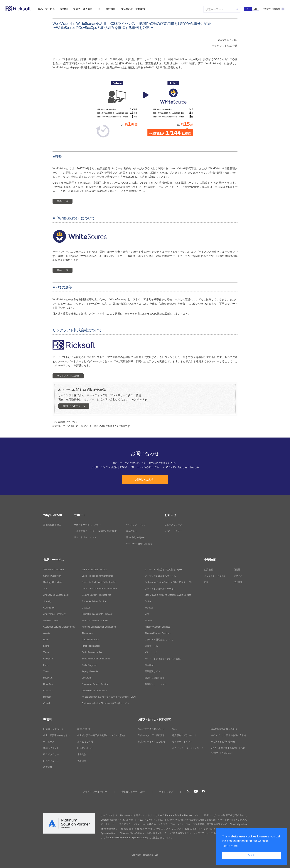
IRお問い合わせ (85, 748)
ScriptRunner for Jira (92, 652)
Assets (47, 633)
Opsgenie (48, 659)
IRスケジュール (51, 761)
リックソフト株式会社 (68, 376)
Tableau (149, 621)
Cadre (148, 601)
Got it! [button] (252, 855)
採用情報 (238, 582)
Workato (149, 608)
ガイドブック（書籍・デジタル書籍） (163, 659)
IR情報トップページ (53, 729)
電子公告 (82, 754)
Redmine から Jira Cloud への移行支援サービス (106, 703)
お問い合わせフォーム (74, 406)
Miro (147, 614)
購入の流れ (131, 531)
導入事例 (149, 665)
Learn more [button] (230, 846)
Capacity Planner (90, 640)
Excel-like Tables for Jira (94, 601)
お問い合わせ (145, 479)
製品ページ (63, 270)
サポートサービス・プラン (87, 525)
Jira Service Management (56, 595)
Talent (46, 671)
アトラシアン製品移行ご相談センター (163, 570)
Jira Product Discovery (54, 614)
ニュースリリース (173, 525)
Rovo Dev (48, 684)
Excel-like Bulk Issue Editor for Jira (99, 582)
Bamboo (47, 697)
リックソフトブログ (136, 525)
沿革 (206, 582)
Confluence (49, 608)
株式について (84, 729)
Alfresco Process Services (157, 633)
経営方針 (48, 767)
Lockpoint (87, 678)
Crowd (47, 703)
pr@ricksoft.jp (139, 399)
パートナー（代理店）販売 (139, 544)
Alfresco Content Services (157, 627)
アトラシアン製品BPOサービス (160, 576)
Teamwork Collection (54, 570)
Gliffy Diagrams (90, 665)
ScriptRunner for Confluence (96, 659)
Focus (46, 665)
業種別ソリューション (156, 684)
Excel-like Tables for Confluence (98, 576)
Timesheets (88, 633)
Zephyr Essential (90, 671)
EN (255, 9)
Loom (46, 646)
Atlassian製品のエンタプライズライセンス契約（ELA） (110, 697)
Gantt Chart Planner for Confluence (99, 589)
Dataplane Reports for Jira (95, 684)
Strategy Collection (53, 582)
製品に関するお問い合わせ (151, 729)
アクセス (238, 576)
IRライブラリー (51, 754)
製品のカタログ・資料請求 (151, 735)
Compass (48, 691)
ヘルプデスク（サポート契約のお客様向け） (96, 531)
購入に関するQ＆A (135, 537)
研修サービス (151, 646)
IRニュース (49, 742)
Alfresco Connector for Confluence (99, 627)
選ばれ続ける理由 (52, 525)
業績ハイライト (51, 748)
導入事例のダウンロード (184, 735)
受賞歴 (237, 570)
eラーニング (151, 652)
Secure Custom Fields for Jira (97, 595)
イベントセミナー (173, 531)
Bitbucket (48, 678)
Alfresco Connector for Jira (95, 621)
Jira (45, 589)
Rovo (46, 640)
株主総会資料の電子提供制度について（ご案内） (102, 735)
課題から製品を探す (155, 678)
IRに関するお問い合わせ (223, 742)
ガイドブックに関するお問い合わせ (228, 735)
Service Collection (52, 576)
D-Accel (86, 608)
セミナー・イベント (182, 742)
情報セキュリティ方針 (133, 792)
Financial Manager (91, 646)
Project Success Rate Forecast (97, 614)
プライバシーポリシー (95, 792)
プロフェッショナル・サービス (160, 589)
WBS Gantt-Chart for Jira (94, 570)
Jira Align (48, 601)
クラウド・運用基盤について (159, 640)
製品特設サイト (152, 671)
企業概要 (208, 570)
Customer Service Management (59, 627)
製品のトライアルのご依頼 (151, 742)
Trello (46, 652)
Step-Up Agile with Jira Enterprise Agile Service (168, 595)
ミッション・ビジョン (215, 576)
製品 (174, 729)
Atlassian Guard (51, 621)
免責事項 (82, 761)
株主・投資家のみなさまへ (57, 735)
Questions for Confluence (94, 691)
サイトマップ (166, 792)
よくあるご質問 (85, 742)
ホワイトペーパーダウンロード (188, 748)
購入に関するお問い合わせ (224, 729)
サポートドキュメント (85, 537)
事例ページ (63, 201)
